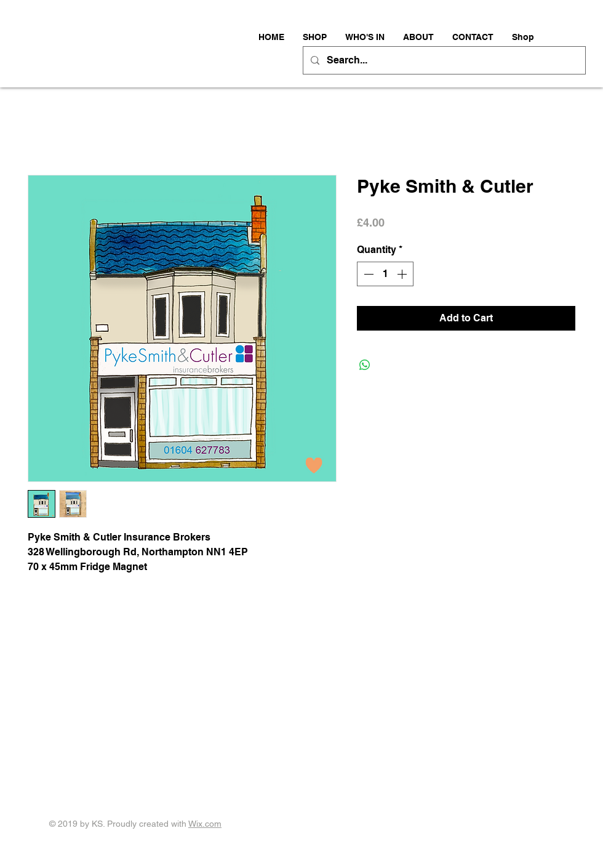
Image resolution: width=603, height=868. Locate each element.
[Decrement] (367, 274)
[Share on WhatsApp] (365, 365)
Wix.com (205, 824)
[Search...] (443, 60)
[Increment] (403, 274)
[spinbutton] (385, 274)
